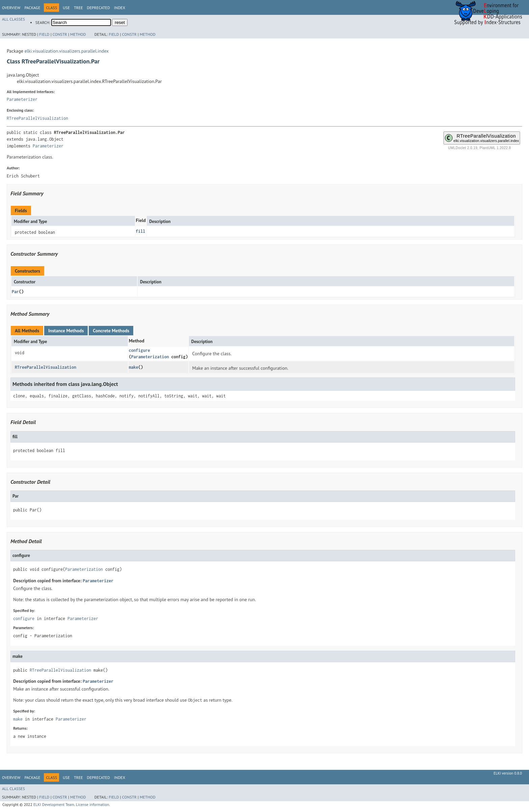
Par (15, 292)
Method (78, 34)
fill (141, 231)
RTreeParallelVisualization (37, 118)
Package (32, 8)
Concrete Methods (111, 331)
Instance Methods (66, 331)
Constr (60, 34)
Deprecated (99, 8)
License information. (93, 804)
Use (66, 8)
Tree (78, 8)
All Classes (13, 19)
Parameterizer (22, 99)
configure (140, 350)
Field (44, 34)
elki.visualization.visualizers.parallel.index (67, 51)
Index (120, 8)
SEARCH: (43, 22)
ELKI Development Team (54, 804)
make (134, 367)
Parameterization (150, 357)
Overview (11, 8)
